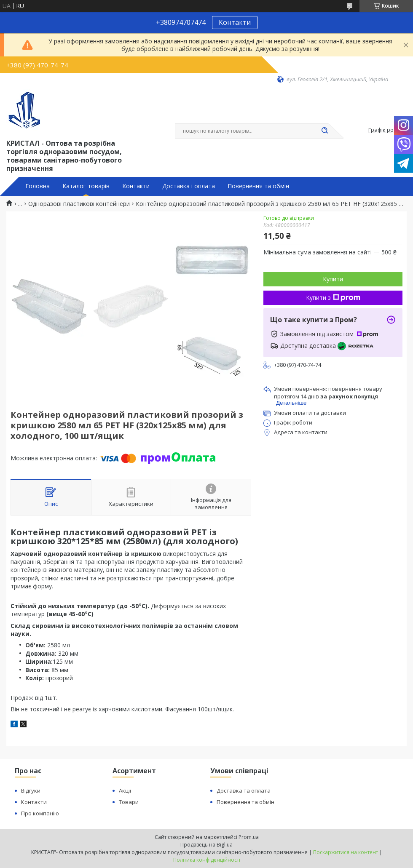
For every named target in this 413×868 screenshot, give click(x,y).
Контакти (235, 22)
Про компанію (40, 813)
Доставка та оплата (244, 791)
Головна (38, 186)
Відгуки (31, 791)
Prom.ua (249, 837)
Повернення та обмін (258, 186)
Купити (333, 279)
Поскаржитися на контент (346, 852)
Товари (129, 802)
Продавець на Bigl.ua (206, 845)
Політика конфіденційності (207, 860)
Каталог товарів (86, 186)
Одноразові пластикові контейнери (79, 204)
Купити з (333, 298)
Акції (125, 791)
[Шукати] (324, 131)
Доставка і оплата (189, 186)
